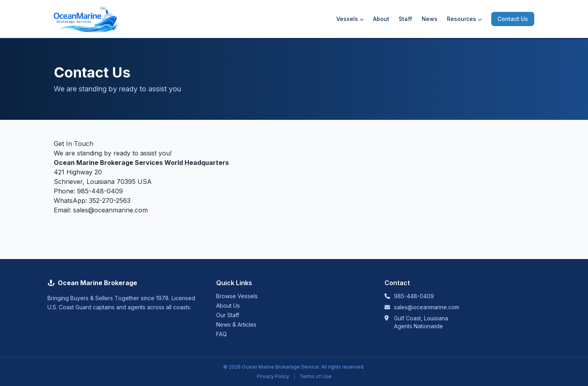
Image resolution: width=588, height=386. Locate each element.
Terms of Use (316, 376)
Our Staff (228, 315)
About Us (228, 306)
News (430, 19)
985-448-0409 (100, 191)
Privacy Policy (273, 376)
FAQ (221, 334)
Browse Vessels (237, 296)
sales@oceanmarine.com (110, 210)
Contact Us (513, 19)
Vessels (350, 19)
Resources (464, 19)
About (381, 19)
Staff (405, 19)
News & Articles (236, 325)
